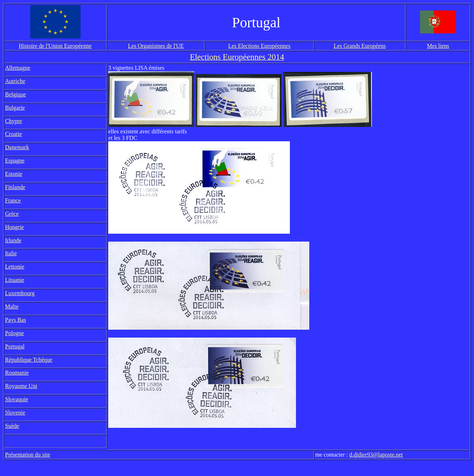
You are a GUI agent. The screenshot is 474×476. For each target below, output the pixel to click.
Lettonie (15, 267)
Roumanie (17, 373)
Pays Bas (15, 320)
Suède (12, 426)
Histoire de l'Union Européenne (55, 46)
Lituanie (15, 280)
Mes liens (438, 46)
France (13, 200)
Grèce (12, 214)
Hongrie (14, 227)
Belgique (15, 94)
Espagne (15, 161)
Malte (12, 306)
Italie (11, 253)
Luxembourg (20, 293)
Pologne (14, 333)
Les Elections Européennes (259, 46)
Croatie (13, 134)
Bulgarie (15, 108)
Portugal (15, 346)
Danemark (17, 147)
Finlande (15, 187)
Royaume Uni (21, 386)
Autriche (15, 81)
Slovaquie (17, 399)
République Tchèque (29, 360)
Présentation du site (28, 455)
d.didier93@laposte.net (376, 455)
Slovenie (15, 413)
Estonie (14, 174)
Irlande (13, 240)
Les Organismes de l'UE (156, 46)
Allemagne (18, 68)
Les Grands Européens (360, 46)
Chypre (13, 121)
